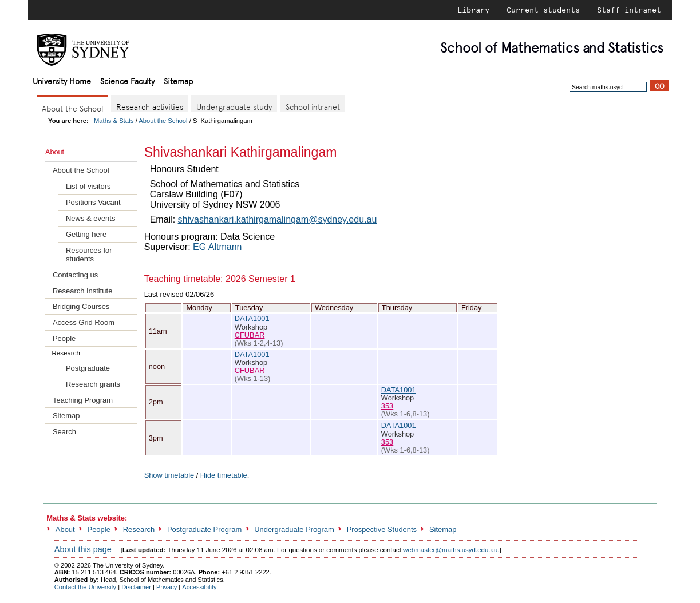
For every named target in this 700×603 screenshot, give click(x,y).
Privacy (167, 587)
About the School (163, 121)
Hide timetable (224, 475)
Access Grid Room (84, 322)
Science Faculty (127, 80)
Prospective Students (382, 529)
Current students (543, 10)
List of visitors (88, 186)
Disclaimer (136, 587)
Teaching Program (83, 400)
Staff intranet (629, 10)
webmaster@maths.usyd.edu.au (450, 550)
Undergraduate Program (294, 529)
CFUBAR (250, 335)
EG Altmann (217, 247)
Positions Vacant (93, 202)
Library (473, 10)
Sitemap (178, 80)
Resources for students (89, 255)
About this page (83, 549)
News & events (90, 218)
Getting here (86, 234)
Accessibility (199, 587)
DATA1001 (252, 318)
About (65, 529)
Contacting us (75, 275)
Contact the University (85, 587)
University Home (62, 80)
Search (64, 432)
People (64, 338)
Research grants (93, 384)
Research (139, 529)
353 (387, 406)
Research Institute (82, 291)
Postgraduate (88, 368)
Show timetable (169, 475)
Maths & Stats (114, 121)
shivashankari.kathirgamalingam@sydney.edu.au (278, 219)
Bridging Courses (81, 306)
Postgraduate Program (204, 529)
